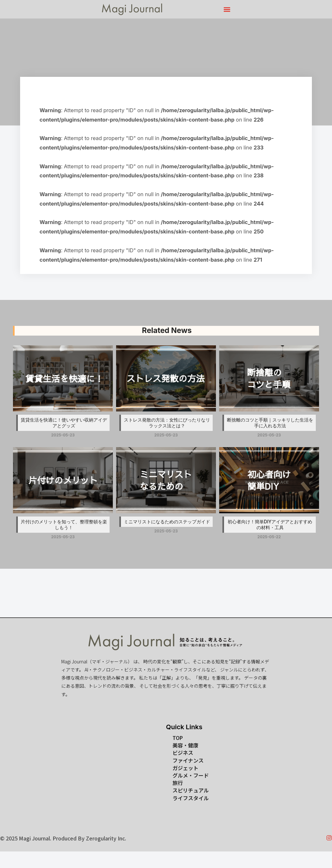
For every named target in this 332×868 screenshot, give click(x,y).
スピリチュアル (191, 790)
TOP (178, 738)
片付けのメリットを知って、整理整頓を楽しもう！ (64, 524)
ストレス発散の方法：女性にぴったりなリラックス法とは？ (167, 423)
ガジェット (185, 768)
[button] (227, 9)
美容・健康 (185, 745)
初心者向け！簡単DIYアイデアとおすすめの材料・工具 (270, 524)
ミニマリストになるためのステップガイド (167, 522)
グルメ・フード (191, 775)
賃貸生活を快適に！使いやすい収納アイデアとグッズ (64, 423)
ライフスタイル (191, 798)
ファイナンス (188, 761)
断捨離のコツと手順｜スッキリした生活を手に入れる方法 (270, 423)
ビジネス (183, 753)
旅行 (178, 783)
